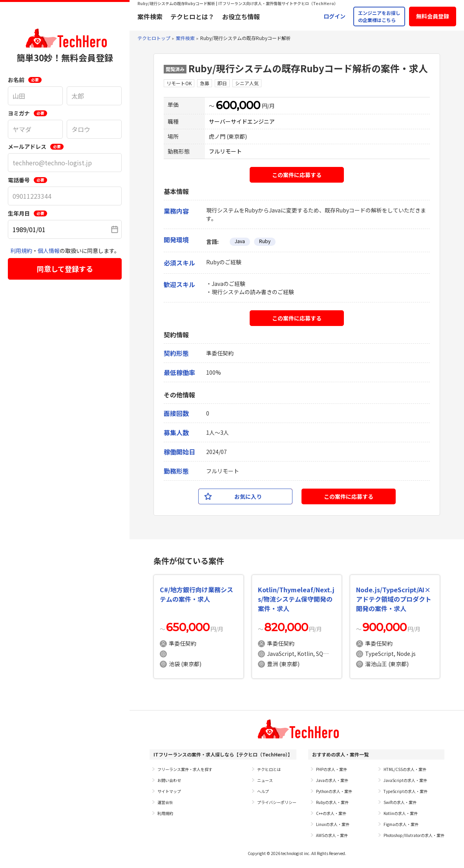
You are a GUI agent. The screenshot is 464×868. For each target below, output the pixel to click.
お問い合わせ (169, 780)
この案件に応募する (297, 175)
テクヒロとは (269, 769)
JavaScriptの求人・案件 (405, 780)
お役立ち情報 (241, 16)
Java (240, 241)
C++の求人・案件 (331, 813)
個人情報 (49, 251)
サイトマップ (169, 791)
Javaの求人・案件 (332, 780)
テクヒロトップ (154, 38)
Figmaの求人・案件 (401, 824)
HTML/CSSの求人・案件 (405, 769)
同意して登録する (65, 269)
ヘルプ (263, 791)
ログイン (334, 16)
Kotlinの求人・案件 (401, 813)
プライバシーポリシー (277, 802)
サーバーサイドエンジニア (242, 121)
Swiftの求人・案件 (400, 802)
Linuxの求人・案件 (333, 824)
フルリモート (225, 151)
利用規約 (21, 251)
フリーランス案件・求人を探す (185, 769)
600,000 (238, 105)
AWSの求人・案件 (332, 835)
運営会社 (165, 802)
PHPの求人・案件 (332, 769)
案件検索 (150, 16)
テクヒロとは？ (192, 16)
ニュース (265, 780)
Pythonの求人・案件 (334, 791)
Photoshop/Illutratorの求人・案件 (414, 835)
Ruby (265, 241)
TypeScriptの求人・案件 (406, 791)
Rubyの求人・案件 (332, 802)
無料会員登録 (433, 16)
